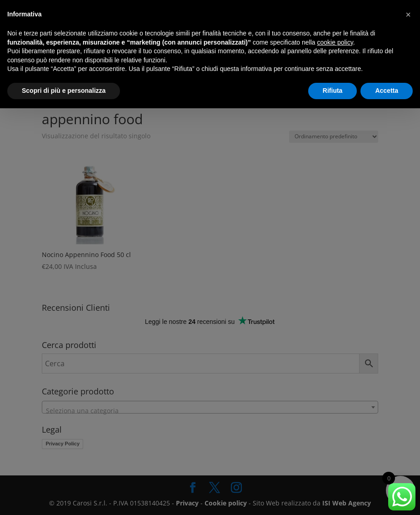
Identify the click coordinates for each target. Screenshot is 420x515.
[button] (408, 15)
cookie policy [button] (335, 42)
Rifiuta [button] (333, 91)
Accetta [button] (387, 91)
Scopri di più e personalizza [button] (64, 91)
